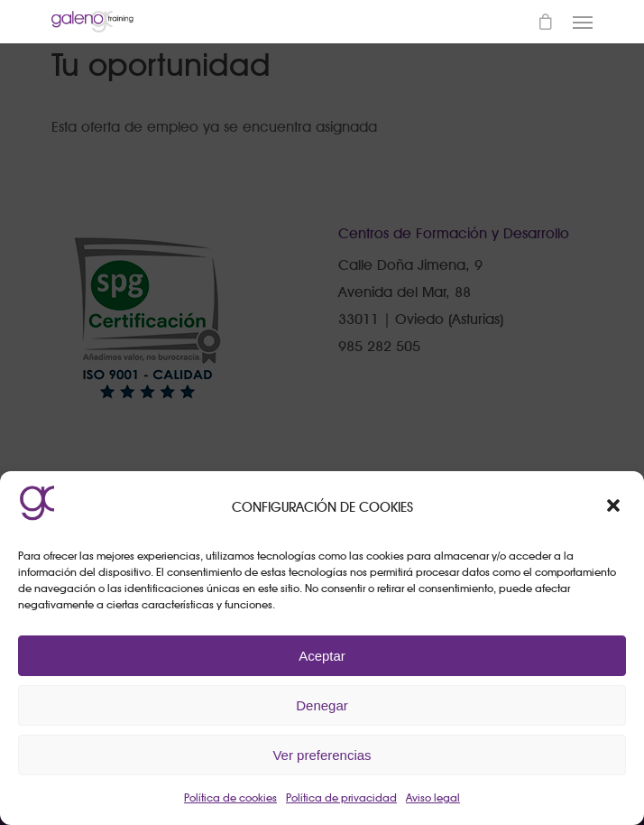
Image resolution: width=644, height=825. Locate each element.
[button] (615, 507)
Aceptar (322, 656)
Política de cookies (230, 797)
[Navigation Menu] (583, 22)
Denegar (322, 705)
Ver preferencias (322, 755)
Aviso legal (433, 797)
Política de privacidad (341, 797)
